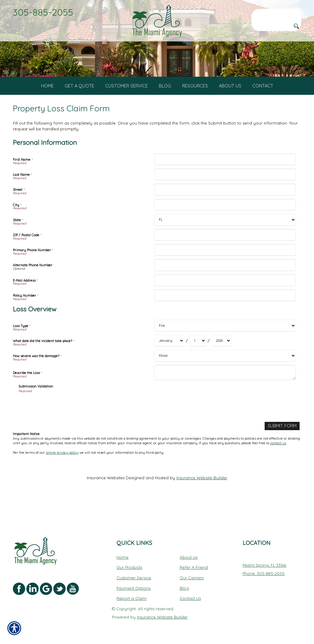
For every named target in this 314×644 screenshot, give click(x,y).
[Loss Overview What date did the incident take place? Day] (198, 365)
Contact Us (190, 598)
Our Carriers (192, 577)
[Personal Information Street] (225, 213)
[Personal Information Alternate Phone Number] (225, 289)
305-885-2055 (43, 12)
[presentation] (65, 429)
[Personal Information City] (225, 228)
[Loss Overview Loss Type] (225, 350)
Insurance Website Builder (202, 501)
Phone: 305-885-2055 (264, 573)
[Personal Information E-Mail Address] (225, 304)
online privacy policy (62, 476)
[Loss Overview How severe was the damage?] (225, 380)
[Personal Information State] (225, 243)
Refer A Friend (194, 567)
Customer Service (134, 577)
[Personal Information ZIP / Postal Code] (225, 258)
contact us (278, 467)
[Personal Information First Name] (225, 183)
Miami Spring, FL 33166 (264, 565)
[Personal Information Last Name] (225, 198)
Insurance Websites (106, 501)
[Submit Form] (283, 450)
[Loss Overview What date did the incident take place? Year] (221, 365)
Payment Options (134, 588)
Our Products (129, 567)
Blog (184, 588)
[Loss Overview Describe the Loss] (225, 396)
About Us (189, 557)
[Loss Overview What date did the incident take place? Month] (169, 365)
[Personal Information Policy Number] (225, 319)
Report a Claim (132, 598)
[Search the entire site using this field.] (276, 14)
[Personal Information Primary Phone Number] (225, 274)
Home (123, 557)
